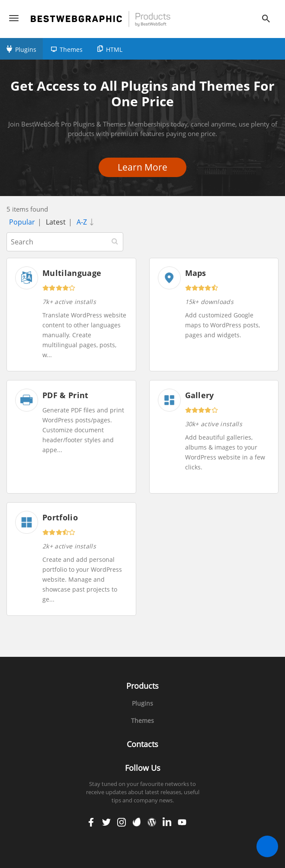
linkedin (167, 822)
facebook (91, 822)
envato (136, 822)
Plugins (26, 49)
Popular (22, 222)
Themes (71, 49)
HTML (114, 49)
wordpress (152, 822)
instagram (121, 822)
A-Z (87, 222)
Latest (56, 222)
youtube (182, 822)
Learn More (145, 167)
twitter (106, 822)
